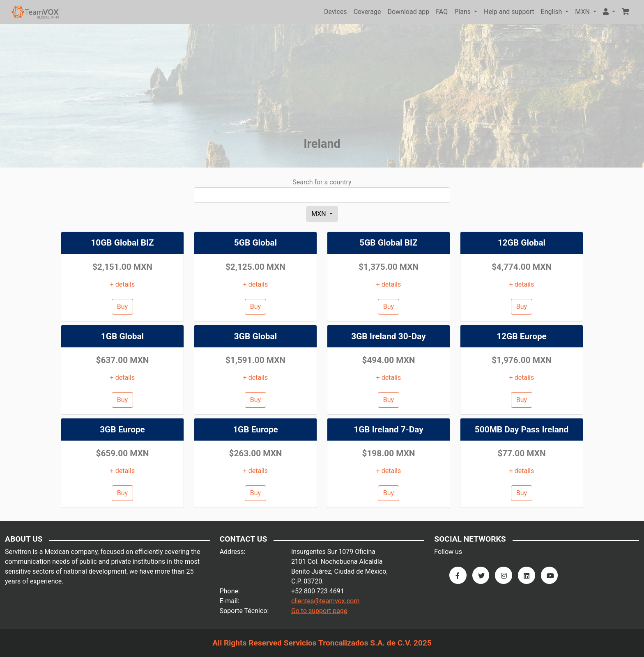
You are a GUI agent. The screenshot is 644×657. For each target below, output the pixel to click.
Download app (408, 12)
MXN (320, 214)
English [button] (552, 12)
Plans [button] (463, 12)
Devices (336, 12)
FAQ (442, 12)
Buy (122, 307)
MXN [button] (583, 12)
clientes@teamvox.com (325, 601)
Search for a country (322, 182)
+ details (123, 284)
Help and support (509, 12)
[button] (609, 12)
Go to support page (319, 611)
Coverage (367, 12)
